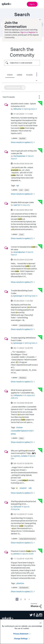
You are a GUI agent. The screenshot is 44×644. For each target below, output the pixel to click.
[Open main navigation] (41, 4)
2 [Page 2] (21, 599)
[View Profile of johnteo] (17, 554)
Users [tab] (19, 75)
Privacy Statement (21, 634)
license (19, 427)
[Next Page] (29, 599)
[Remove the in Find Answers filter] (23, 88)
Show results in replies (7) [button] (22, 282)
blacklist (22, 138)
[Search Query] (22, 63)
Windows (23, 378)
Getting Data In (30, 109)
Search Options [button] (37, 74)
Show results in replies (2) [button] (22, 194)
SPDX (13, 434)
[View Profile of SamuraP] (17, 507)
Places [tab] (29, 75)
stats (27, 190)
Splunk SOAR (28, 554)
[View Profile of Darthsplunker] (19, 156)
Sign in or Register (28, 32)
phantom (20, 583)
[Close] (40, 623)
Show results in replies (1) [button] (22, 142)
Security (27, 205)
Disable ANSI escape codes (22, 202)
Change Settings (21, 639)
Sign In (32, 4)
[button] (37, 80)
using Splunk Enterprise (27, 539)
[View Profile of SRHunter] (17, 109)
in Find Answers (13, 87)
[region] (22, 632)
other (21, 438)
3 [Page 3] (25, 599)
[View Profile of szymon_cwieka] (20, 456)
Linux (21, 234)
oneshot (23, 488)
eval (21, 190)
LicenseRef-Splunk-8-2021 (22, 431)
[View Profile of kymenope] (18, 296)
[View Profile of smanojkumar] (19, 252)
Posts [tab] (10, 75)
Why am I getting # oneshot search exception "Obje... (23, 452)
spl (18, 186)
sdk (30, 488)
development (24, 588)
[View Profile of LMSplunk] (18, 395)
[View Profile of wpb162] (17, 205)
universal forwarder (26, 325)
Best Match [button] (39, 97)
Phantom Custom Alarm (23, 551)
